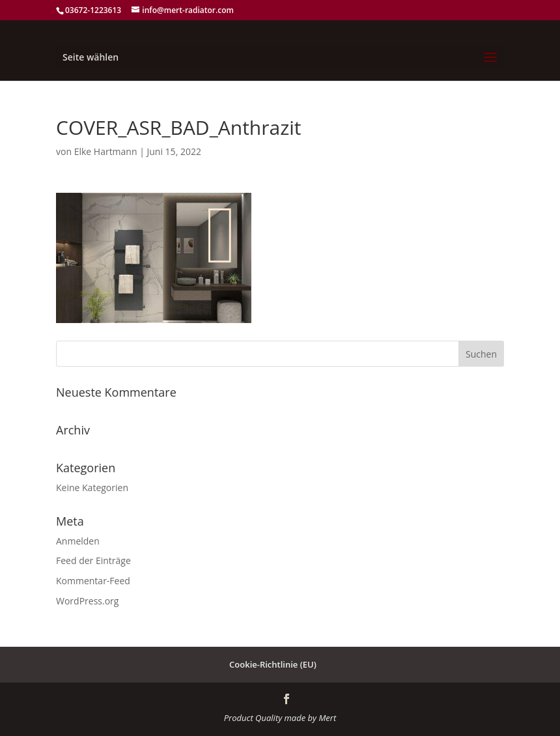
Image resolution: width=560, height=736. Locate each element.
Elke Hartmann (106, 151)
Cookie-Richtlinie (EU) (273, 664)
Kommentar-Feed (93, 581)
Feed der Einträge (93, 560)
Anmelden (78, 541)
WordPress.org (87, 601)
